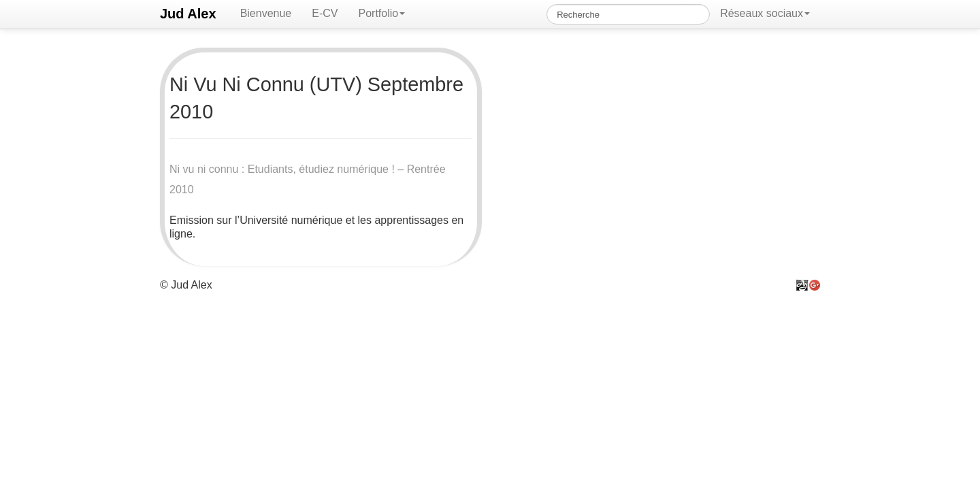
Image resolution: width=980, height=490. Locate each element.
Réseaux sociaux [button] (765, 13)
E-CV (325, 13)
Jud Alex (188, 14)
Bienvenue (266, 13)
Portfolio (381, 13)
